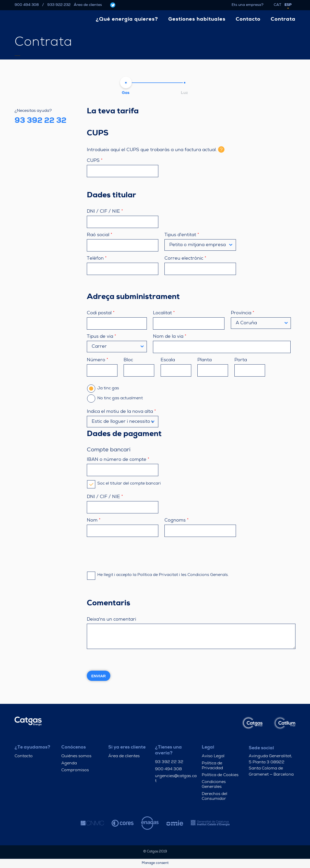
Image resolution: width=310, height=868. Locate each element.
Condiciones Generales (214, 785)
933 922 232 (59, 5)
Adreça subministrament (133, 297)
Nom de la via (170, 337)
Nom (94, 521)
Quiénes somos (76, 756)
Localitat (164, 313)
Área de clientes (88, 5)
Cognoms (177, 521)
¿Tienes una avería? (168, 750)
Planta (205, 360)
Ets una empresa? (248, 5)
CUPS (98, 134)
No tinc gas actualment (115, 399)
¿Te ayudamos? (32, 748)
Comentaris (109, 604)
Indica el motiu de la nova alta (121, 412)
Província (243, 313)
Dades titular (111, 196)
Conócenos (74, 748)
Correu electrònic (185, 259)
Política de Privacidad (212, 766)
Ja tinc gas (103, 389)
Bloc (128, 360)
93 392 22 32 (169, 762)
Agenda (69, 764)
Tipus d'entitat (182, 235)
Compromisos (75, 770)
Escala (168, 360)
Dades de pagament (124, 435)
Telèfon (97, 259)
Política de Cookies (220, 775)
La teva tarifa (113, 112)
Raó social (100, 235)
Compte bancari (109, 450)
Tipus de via (102, 337)
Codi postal (101, 313)
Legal (208, 748)
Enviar (99, 676)
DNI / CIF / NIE (105, 212)
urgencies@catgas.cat (176, 779)
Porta (241, 360)
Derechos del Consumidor (214, 797)
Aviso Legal (213, 756)
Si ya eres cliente (127, 748)
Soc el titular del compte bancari (124, 484)
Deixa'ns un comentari (111, 620)
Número (98, 360)
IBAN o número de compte (118, 460)
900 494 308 (27, 5)
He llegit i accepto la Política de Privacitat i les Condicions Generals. (158, 575)
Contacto (24, 756)
